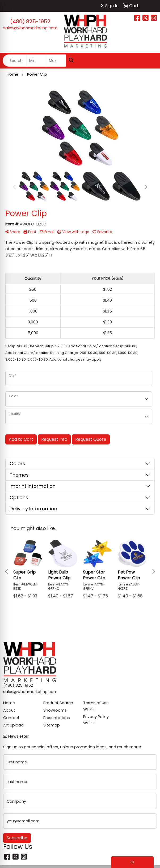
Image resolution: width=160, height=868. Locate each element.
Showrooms (55, 710)
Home (9, 703)
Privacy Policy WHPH (96, 720)
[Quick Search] (15, 61)
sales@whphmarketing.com (30, 28)
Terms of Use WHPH (96, 706)
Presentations (57, 718)
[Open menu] (149, 61)
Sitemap (52, 725)
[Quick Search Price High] (56, 61)
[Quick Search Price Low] (36, 61)
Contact (11, 718)
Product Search (58, 703)
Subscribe (17, 838)
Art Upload (13, 725)
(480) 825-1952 (30, 22)
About (9, 710)
